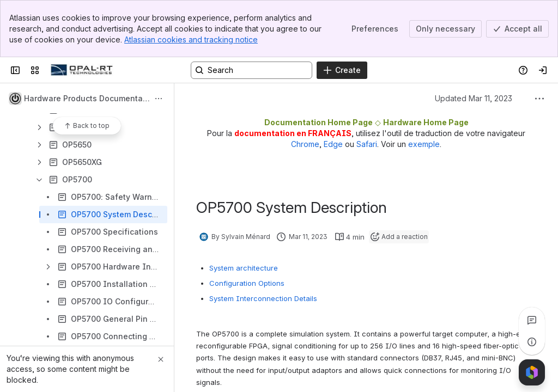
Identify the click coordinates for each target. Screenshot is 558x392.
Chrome (305, 144)
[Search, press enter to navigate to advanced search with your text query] (251, 70)
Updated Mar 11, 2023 (474, 98)
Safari (367, 144)
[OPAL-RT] (82, 70)
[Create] (342, 70)
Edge (333, 144)
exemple (424, 144)
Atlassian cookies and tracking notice (191, 39)
